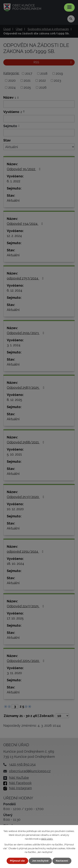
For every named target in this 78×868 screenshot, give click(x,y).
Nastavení (62, 861)
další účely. (47, 839)
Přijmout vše (17, 861)
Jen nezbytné (40, 861)
